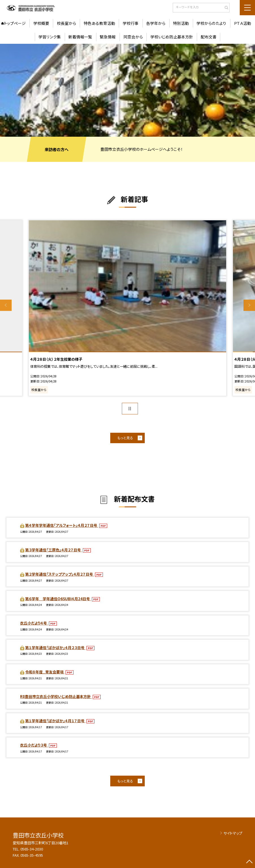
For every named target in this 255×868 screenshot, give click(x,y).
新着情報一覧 (80, 37)
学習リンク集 (50, 37)
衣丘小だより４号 (34, 623)
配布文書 (209, 37)
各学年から (156, 23)
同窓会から (133, 37)
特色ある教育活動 (99, 23)
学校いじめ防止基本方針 (172, 37)
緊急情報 (108, 37)
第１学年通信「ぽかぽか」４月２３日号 (55, 648)
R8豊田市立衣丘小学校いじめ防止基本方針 (56, 696)
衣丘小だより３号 (34, 745)
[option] (127, 90)
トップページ (15, 23)
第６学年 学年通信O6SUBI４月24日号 (58, 599)
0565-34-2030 (32, 849)
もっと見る (125, 438)
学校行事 (131, 23)
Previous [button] (6, 305)
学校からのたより (211, 23)
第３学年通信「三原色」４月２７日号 (53, 550)
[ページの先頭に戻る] (249, 862)
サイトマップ (233, 833)
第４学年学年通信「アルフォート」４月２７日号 (62, 525)
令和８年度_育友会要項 (45, 672)
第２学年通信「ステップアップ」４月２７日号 (60, 574)
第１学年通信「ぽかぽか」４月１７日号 (55, 721)
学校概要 (41, 23)
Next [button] (249, 305)
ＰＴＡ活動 (242, 23)
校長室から (66, 23)
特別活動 (181, 23)
